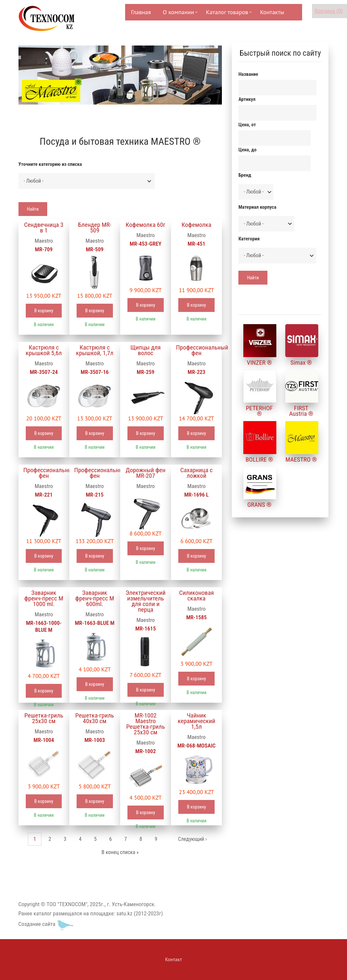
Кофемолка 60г (146, 225)
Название (248, 74)
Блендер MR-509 (95, 228)
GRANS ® (259, 505)
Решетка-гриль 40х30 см (95, 718)
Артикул (247, 99)
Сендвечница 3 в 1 (44, 228)
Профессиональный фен (196, 350)
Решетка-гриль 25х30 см (44, 718)
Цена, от (247, 125)
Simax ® (301, 363)
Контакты (272, 12)
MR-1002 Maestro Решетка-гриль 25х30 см (145, 724)
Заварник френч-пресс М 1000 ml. (44, 598)
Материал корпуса (257, 207)
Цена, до (247, 150)
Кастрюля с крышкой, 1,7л (95, 350)
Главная (141, 12)
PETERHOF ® (260, 411)
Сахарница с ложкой (196, 473)
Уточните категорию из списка (50, 164)
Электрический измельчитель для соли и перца (145, 601)
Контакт (173, 959)
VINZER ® (260, 363)
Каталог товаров (226, 14)
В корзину (44, 311)
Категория (249, 239)
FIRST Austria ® (301, 411)
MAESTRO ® (301, 459)
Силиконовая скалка (196, 596)
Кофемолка (196, 225)
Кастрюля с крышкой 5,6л (44, 350)
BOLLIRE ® (259, 459)
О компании (178, 14)
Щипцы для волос (146, 350)
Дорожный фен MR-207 (146, 473)
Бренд (245, 175)
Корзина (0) (329, 11)
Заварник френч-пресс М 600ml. (95, 598)
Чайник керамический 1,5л (196, 721)
